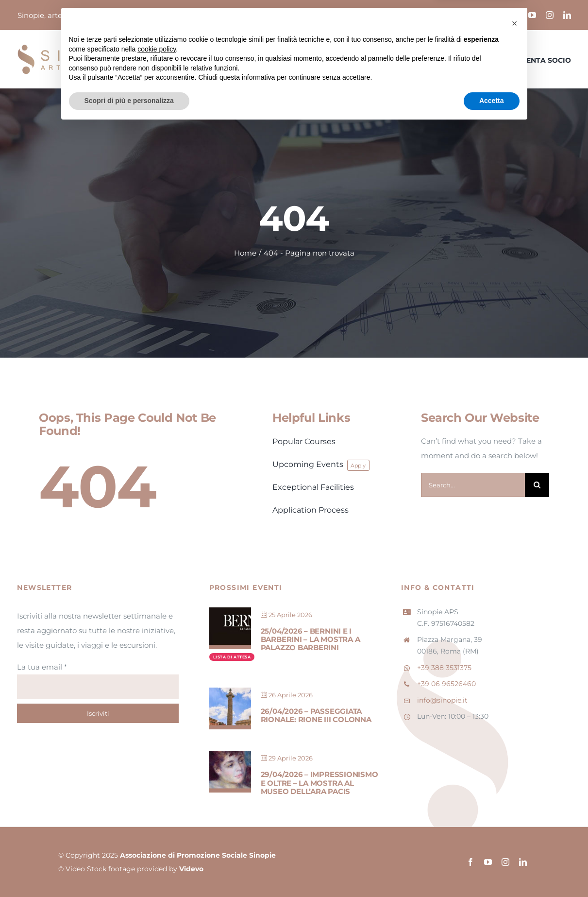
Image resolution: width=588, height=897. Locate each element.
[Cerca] (537, 485)
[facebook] (515, 15)
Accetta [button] (492, 870)
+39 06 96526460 (446, 684)
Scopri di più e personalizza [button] (129, 870)
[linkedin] (567, 15)
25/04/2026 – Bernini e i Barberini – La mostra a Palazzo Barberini (311, 639)
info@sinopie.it (442, 700)
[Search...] (473, 485)
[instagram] (550, 15)
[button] (515, 793)
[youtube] (532, 15)
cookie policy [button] (157, 819)
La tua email (42, 667)
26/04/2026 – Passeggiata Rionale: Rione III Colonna (316, 715)
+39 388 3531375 (444, 668)
